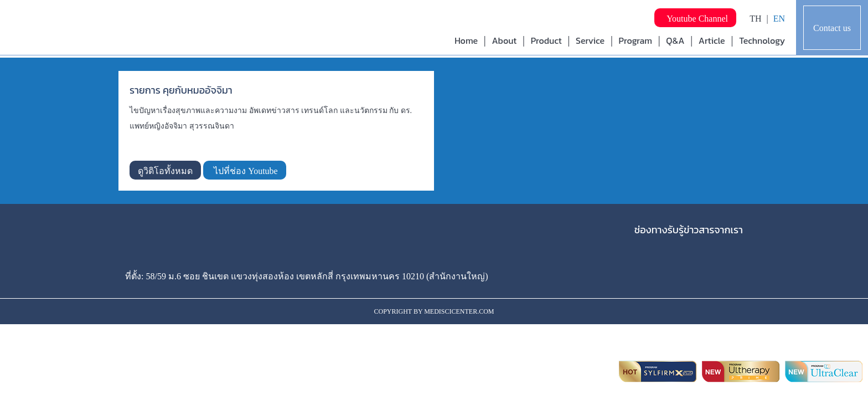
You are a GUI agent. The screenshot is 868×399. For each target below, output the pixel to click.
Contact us (832, 28)
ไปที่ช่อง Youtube (245, 171)
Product (546, 40)
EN (779, 19)
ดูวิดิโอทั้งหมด (165, 171)
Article (712, 40)
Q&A (675, 40)
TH (755, 19)
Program (635, 40)
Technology (762, 40)
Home (466, 40)
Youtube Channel (695, 19)
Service (590, 40)
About (504, 40)
